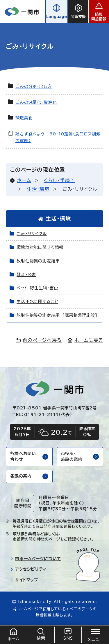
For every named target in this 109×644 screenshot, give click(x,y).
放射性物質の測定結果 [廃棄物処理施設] (57, 315)
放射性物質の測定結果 (38, 261)
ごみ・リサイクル (32, 234)
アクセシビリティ (29, 569)
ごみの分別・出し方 (34, 86)
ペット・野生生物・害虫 (37, 288)
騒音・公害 (26, 275)
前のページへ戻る (39, 340)
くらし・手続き (59, 180)
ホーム (24, 180)
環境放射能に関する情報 (40, 247)
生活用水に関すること (37, 302)
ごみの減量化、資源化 (36, 102)
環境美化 (24, 118)
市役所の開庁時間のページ (36, 539)
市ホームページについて (36, 559)
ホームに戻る (85, 340)
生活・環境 (38, 189)
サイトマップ (24, 580)
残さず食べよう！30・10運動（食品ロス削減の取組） (58, 137)
